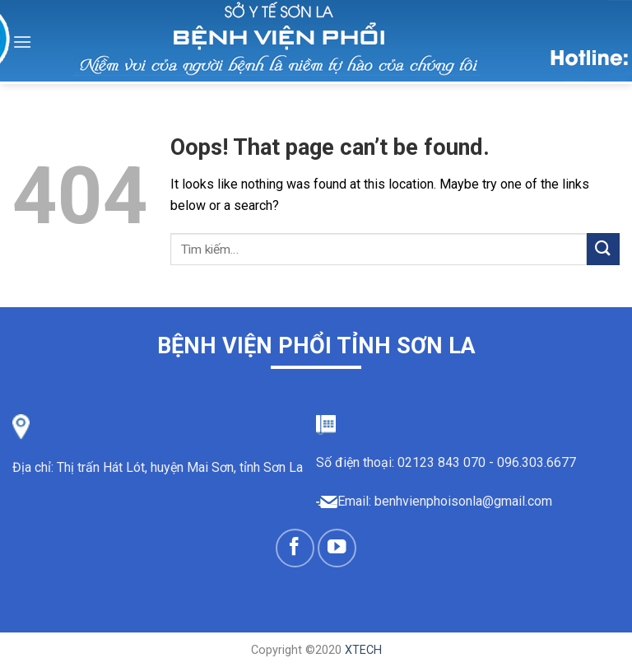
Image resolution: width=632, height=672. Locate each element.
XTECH (363, 650)
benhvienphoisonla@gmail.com (463, 501)
